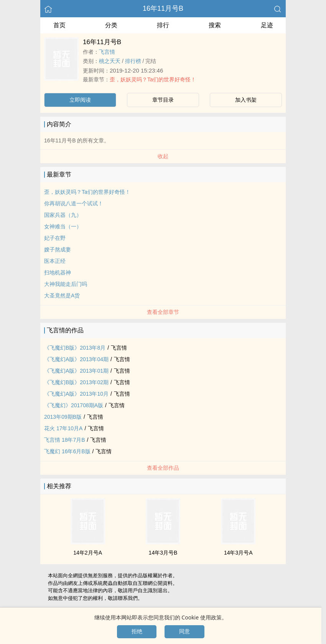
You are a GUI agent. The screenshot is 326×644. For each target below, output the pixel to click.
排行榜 (133, 61)
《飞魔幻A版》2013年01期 (76, 371)
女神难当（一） (63, 226)
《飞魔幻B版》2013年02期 (76, 382)
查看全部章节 (163, 312)
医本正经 (55, 261)
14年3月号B (163, 553)
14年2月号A (88, 553)
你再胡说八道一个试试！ (74, 203)
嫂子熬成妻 (58, 249)
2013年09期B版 (63, 417)
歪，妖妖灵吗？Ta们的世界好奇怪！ (153, 79)
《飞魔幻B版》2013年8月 (75, 348)
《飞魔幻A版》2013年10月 (76, 394)
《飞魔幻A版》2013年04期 (76, 359)
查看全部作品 (163, 468)
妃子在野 (55, 238)
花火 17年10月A (63, 428)
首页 (59, 25)
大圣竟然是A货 (62, 296)
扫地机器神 (58, 272)
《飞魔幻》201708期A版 (74, 405)
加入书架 (246, 100)
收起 (163, 156)
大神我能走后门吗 (66, 284)
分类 (111, 25)
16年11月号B (163, 8)
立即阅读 (80, 100)
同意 (184, 631)
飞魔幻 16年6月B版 (67, 451)
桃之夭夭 (110, 61)
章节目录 (163, 100)
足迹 (267, 25)
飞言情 (107, 52)
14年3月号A (238, 553)
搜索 (215, 25)
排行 (163, 25)
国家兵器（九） (63, 215)
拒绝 (137, 631)
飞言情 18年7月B (65, 440)
